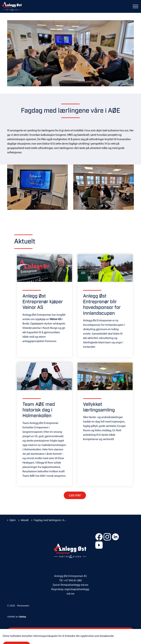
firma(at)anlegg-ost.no (74, 585)
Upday (23, 617)
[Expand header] (135, 6)
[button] (70, 53)
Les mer (79, 495)
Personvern (23, 606)
